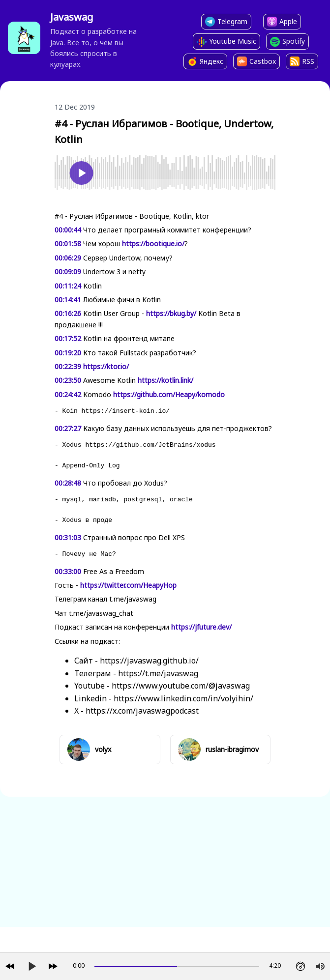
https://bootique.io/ (153, 244)
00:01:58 (68, 244)
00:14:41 (68, 300)
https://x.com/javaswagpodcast (142, 711)
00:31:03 (68, 537)
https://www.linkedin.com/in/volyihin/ (183, 698)
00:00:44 (68, 230)
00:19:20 (68, 353)
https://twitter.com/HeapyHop (128, 585)
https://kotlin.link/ (165, 380)
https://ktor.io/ (106, 366)
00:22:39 (68, 366)
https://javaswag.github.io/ (149, 661)
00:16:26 (68, 313)
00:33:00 (68, 571)
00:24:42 (68, 394)
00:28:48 (68, 483)
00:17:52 (68, 338)
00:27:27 (68, 428)
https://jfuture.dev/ (201, 627)
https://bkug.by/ (171, 313)
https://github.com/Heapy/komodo (169, 394)
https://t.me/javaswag (158, 673)
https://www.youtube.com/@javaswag (181, 686)
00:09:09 (68, 272)
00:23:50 (68, 380)
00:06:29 (68, 258)
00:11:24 (68, 286)
